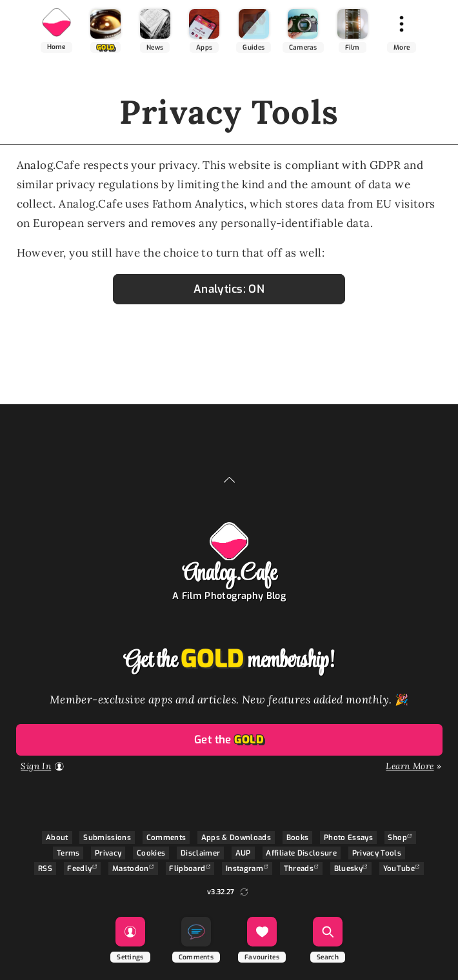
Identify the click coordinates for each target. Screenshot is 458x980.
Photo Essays (348, 838)
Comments (166, 838)
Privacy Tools (377, 853)
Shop (397, 838)
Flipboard (187, 868)
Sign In (36, 766)
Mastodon (131, 868)
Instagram (244, 868)
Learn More (410, 766)
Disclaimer (200, 853)
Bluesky (348, 868)
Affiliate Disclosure (301, 853)
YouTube (399, 868)
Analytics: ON (229, 289)
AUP (243, 853)
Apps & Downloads (236, 838)
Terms (68, 853)
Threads (299, 868)
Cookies (151, 853)
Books (298, 838)
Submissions (107, 838)
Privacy (108, 853)
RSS (45, 868)
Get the (229, 740)
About (57, 838)
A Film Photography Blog (229, 596)
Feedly (79, 868)
